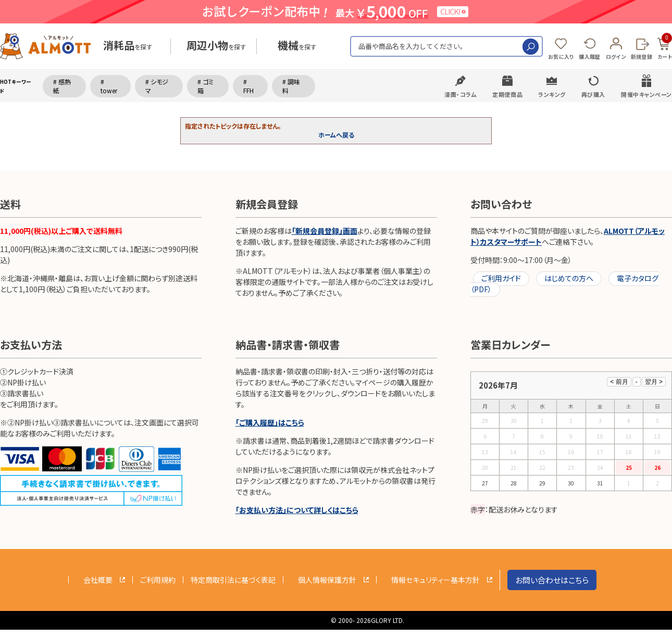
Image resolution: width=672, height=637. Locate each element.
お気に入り (561, 57)
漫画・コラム (461, 94)
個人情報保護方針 (327, 580)
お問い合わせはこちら (552, 580)
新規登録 (642, 57)
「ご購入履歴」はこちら (270, 422)
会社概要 (98, 580)
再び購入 (593, 94)
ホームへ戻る (336, 135)
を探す (128, 47)
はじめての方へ (569, 278)
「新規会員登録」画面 (325, 231)
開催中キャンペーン (646, 94)
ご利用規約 (158, 580)
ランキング (552, 94)
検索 (531, 47)
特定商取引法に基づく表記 (233, 580)
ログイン (616, 57)
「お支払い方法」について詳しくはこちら (297, 510)
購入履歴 (589, 57)
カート (665, 47)
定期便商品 (507, 94)
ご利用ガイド (501, 278)
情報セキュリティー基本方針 (435, 580)
